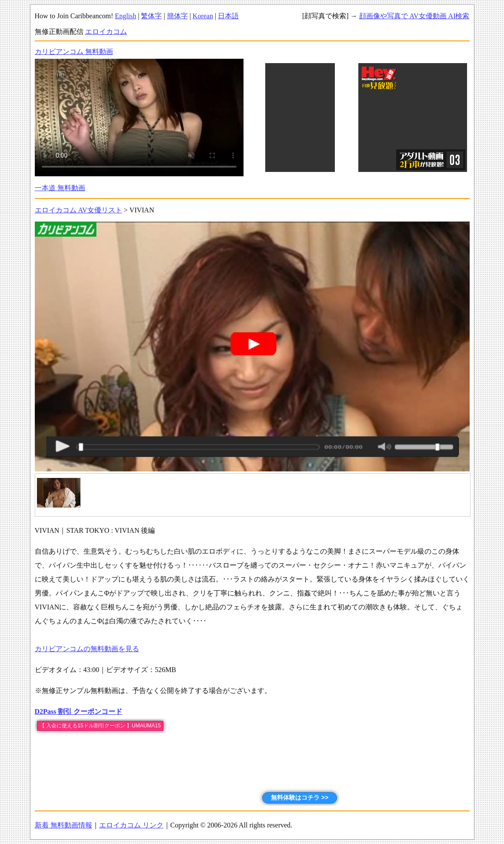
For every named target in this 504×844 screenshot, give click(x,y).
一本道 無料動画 (60, 188)
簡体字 (177, 16)
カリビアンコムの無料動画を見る (87, 649)
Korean (203, 16)
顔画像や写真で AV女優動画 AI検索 (414, 16)
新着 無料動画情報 (63, 825)
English (125, 16)
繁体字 (151, 16)
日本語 (228, 16)
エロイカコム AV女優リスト (78, 210)
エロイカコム (106, 32)
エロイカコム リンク (131, 825)
